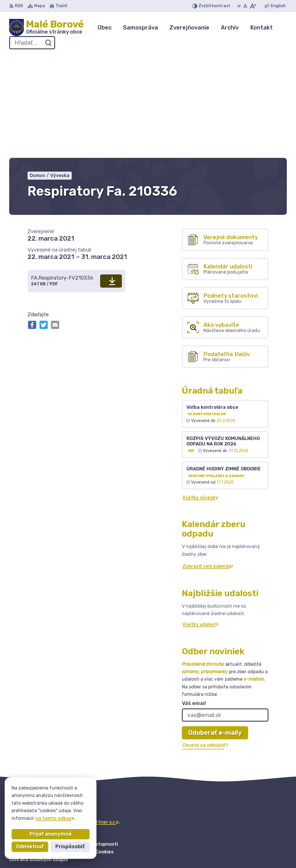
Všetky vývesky (200, 393)
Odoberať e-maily (215, 629)
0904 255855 (237, 849)
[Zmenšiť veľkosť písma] (239, 6)
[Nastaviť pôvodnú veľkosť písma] (245, 6)
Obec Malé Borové (67, 723)
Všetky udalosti (200, 521)
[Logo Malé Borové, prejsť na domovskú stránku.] (46, 28)
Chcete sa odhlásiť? (205, 642)
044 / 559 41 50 (240, 843)
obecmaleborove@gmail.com (254, 856)
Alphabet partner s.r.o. (94, 718)
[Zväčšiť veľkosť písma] (253, 6)
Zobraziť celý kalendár (208, 462)
